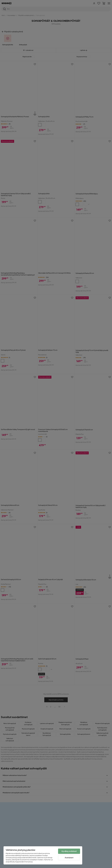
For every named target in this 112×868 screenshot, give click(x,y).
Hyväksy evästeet (69, 851)
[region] (43, 855)
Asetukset (69, 858)
